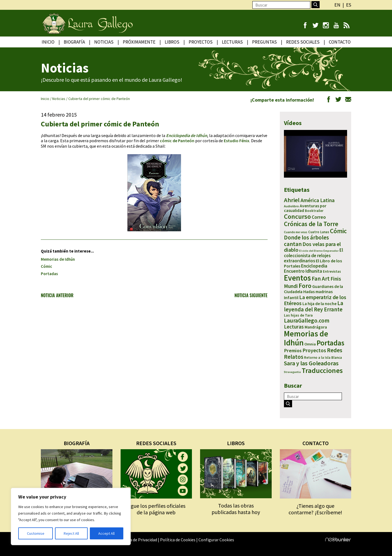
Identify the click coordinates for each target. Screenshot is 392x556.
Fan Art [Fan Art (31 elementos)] (321, 279)
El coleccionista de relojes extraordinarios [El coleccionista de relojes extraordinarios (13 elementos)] (313, 255)
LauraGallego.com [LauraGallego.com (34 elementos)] (307, 320)
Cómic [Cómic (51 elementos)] (338, 231)
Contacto (340, 42)
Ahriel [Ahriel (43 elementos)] (292, 200)
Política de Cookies (178, 540)
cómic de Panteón (177, 141)
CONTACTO (316, 443)
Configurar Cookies (216, 540)
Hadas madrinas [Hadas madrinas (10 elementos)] (318, 292)
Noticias (104, 42)
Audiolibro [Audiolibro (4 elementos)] (291, 206)
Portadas (49, 274)
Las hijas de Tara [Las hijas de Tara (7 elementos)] (298, 315)
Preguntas (264, 42)
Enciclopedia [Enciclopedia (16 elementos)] (314, 266)
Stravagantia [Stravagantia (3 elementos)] (292, 372)
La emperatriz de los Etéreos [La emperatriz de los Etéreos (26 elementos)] (315, 300)
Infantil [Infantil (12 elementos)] (291, 297)
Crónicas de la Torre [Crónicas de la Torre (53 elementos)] (311, 224)
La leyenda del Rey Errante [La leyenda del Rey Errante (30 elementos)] (314, 306)
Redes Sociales (303, 42)
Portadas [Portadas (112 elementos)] (330, 343)
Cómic (46, 266)
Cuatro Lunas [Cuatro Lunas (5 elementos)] (319, 232)
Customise (36, 533)
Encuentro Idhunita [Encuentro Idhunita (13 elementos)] (303, 271)
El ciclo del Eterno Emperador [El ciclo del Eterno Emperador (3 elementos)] (319, 251)
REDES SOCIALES (156, 443)
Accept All (106, 533)
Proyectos (201, 42)
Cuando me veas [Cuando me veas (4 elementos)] (296, 232)
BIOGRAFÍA (77, 443)
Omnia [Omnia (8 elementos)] (310, 344)
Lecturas (232, 42)
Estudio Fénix (237, 141)
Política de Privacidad (137, 540)
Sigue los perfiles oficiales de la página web (156, 509)
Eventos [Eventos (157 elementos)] (297, 278)
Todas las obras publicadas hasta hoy (236, 509)
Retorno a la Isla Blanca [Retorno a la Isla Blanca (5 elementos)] (323, 358)
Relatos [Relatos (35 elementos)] (294, 357)
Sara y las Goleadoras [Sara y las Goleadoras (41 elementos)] (311, 363)
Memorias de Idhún (58, 259)
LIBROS (236, 443)
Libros (172, 42)
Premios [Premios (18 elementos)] (293, 350)
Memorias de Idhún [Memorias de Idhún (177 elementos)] (306, 338)
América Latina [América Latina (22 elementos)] (318, 200)
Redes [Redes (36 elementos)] (335, 350)
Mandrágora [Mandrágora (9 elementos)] (316, 327)
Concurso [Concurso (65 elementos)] (297, 216)
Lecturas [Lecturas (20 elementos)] (294, 327)
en (337, 5)
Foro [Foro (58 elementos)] (305, 286)
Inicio (48, 42)
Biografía (74, 42)
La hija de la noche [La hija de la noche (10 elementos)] (319, 304)
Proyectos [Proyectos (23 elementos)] (314, 350)
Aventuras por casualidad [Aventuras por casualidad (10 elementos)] (305, 208)
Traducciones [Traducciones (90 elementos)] (322, 370)
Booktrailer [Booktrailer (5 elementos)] (314, 211)
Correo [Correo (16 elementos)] (319, 217)
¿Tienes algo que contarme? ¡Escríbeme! (315, 509)
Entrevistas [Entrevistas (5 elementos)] (332, 271)
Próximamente (139, 42)
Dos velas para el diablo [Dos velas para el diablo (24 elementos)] (312, 247)
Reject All (71, 533)
